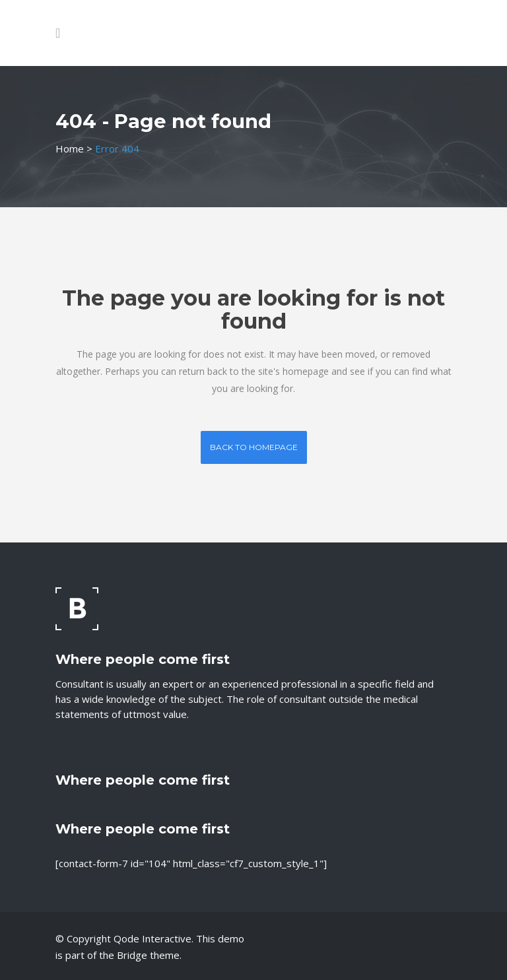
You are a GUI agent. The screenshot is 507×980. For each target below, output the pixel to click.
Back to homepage (254, 447)
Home (70, 148)
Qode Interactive (152, 938)
